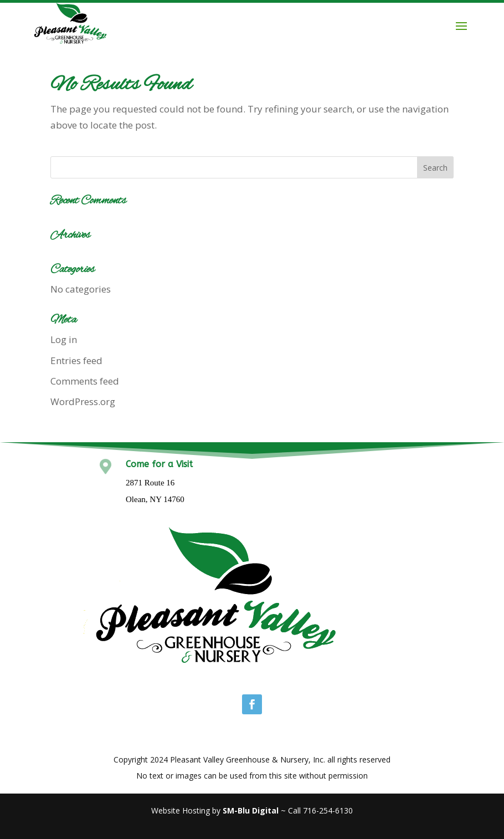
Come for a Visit (159, 464)
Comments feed (85, 381)
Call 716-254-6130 (320, 810)
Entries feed (76, 360)
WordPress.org (83, 401)
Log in (64, 339)
